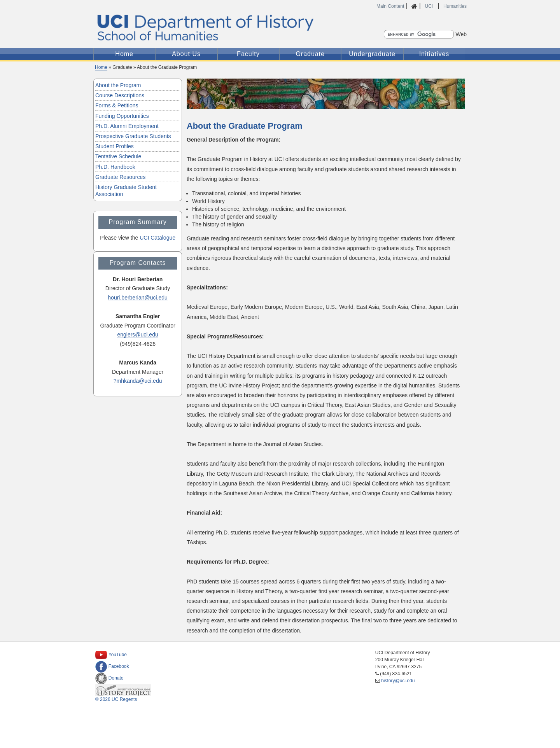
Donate (109, 678)
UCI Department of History (280, 27)
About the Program (118, 85)
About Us (186, 54)
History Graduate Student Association (126, 191)
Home (124, 54)
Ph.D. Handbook (115, 167)
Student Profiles (115, 146)
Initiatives (434, 54)
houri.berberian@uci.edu (138, 298)
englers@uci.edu (137, 335)
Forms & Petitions (117, 105)
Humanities (455, 6)
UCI (429, 6)
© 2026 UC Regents (116, 699)
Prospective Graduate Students (133, 136)
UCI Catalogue (157, 238)
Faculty (248, 54)
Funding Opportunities (122, 116)
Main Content (390, 6)
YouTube (111, 655)
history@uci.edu (398, 681)
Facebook (112, 666)
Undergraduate (372, 54)
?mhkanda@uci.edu (138, 381)
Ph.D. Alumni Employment (127, 126)
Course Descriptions (120, 95)
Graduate (310, 54)
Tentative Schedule (118, 156)
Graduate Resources (120, 177)
